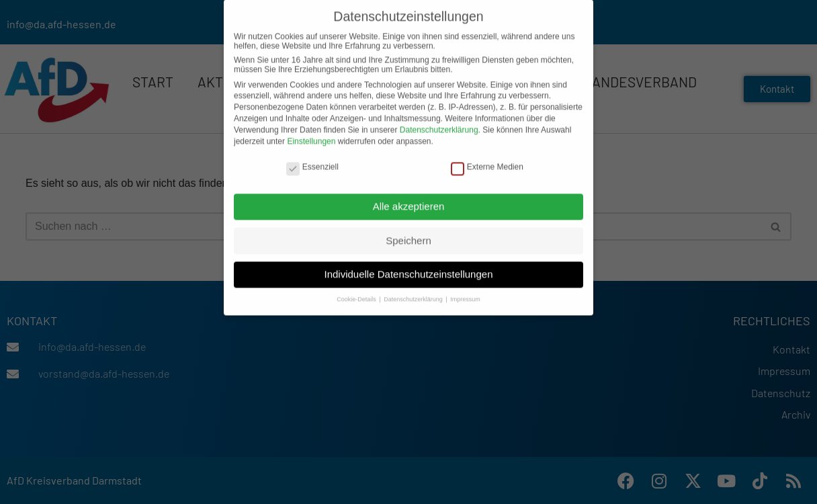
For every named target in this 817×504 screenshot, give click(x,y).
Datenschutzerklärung (439, 121)
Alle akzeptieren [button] (409, 197)
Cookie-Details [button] (357, 291)
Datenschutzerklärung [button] (414, 291)
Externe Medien (487, 158)
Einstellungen (311, 132)
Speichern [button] (408, 232)
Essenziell (312, 158)
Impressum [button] (465, 291)
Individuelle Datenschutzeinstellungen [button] (408, 266)
